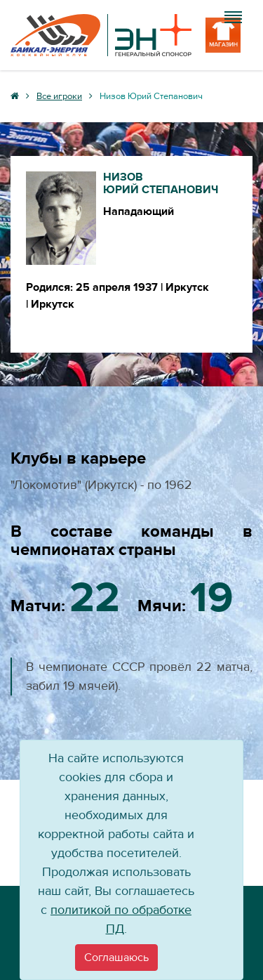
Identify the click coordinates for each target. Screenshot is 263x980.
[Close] (116, 958)
